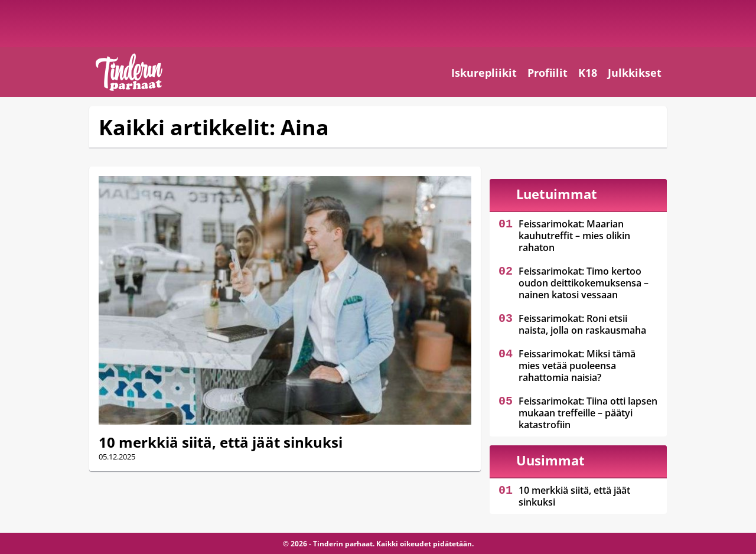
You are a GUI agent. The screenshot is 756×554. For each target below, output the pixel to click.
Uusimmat (550, 460)
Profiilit (548, 73)
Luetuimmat (557, 194)
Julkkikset (635, 73)
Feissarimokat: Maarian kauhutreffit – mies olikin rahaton (574, 236)
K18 (588, 73)
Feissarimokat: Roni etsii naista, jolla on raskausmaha (582, 324)
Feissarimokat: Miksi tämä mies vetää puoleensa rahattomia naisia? (577, 366)
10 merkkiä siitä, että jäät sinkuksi (221, 442)
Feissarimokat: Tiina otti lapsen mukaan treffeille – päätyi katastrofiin (588, 413)
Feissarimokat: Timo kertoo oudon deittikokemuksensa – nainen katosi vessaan (584, 283)
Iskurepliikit (484, 73)
